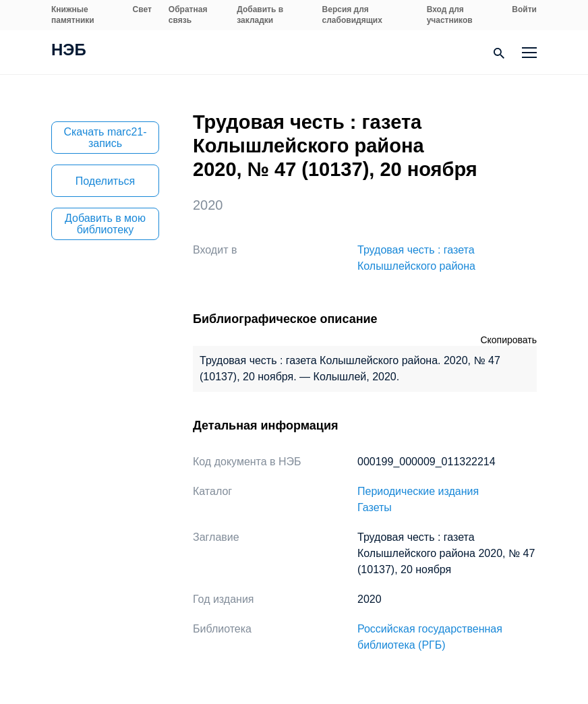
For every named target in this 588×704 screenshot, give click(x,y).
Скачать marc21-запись (105, 138)
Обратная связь (188, 15)
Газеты (375, 507)
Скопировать (508, 340)
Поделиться (105, 181)
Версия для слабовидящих (352, 15)
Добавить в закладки (260, 15)
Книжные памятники (73, 15)
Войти (524, 9)
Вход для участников (450, 15)
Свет (142, 9)
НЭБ (69, 51)
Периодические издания (418, 491)
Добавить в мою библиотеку (105, 224)
